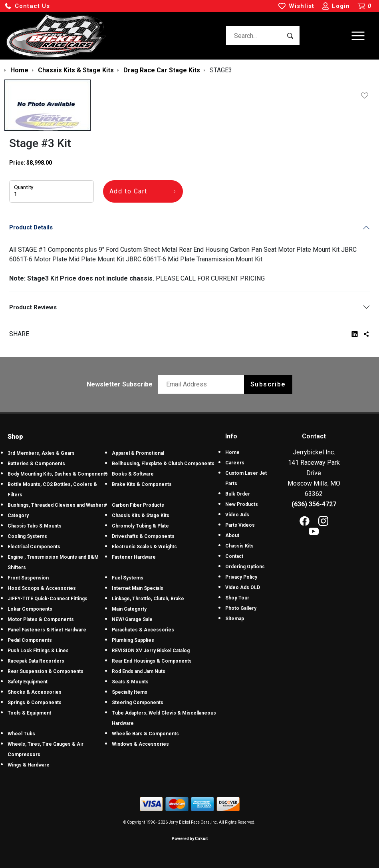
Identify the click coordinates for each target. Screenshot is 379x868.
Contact (234, 556)
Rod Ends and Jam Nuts (139, 671)
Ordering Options (245, 567)
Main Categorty (129, 609)
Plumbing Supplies (133, 640)
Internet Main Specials (138, 588)
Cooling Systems (27, 536)
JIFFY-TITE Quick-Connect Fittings (48, 599)
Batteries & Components (36, 464)
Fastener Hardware (134, 557)
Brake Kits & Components (142, 484)
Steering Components (138, 703)
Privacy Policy (241, 577)
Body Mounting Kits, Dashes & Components (58, 474)
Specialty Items (130, 692)
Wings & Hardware (29, 765)
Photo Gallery (241, 608)
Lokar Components (30, 609)
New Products (242, 504)
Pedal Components (30, 640)
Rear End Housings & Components (152, 661)
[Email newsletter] (203, 384)
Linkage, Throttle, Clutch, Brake (148, 599)
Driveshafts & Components (143, 536)
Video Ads (237, 515)
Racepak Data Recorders (36, 661)
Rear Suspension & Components (46, 671)
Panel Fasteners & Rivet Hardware (47, 630)
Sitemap (235, 619)
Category (18, 516)
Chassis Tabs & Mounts (35, 526)
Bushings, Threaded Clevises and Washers (57, 505)
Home (232, 452)
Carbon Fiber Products (138, 505)
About (232, 536)
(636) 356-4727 (314, 504)
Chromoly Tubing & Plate (140, 526)
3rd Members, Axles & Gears (41, 453)
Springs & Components (35, 703)
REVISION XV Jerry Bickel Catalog (151, 651)
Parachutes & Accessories (143, 630)
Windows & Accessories (140, 744)
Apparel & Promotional (138, 453)
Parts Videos (240, 525)
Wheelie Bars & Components (145, 734)
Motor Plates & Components (41, 619)
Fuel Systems (128, 578)
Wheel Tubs (21, 734)
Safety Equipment (28, 682)
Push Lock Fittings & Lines (38, 651)
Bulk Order (238, 494)
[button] (27, 6)
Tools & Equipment (29, 713)
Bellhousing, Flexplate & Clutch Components (163, 464)
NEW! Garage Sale (132, 619)
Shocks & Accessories (35, 692)
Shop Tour (237, 598)
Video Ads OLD (243, 587)
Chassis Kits (239, 546)
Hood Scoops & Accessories (42, 588)
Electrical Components (34, 547)
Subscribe (268, 384)
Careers (235, 463)
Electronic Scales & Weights (144, 547)
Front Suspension (28, 578)
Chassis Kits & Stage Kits (141, 516)
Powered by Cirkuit (190, 839)
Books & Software (133, 474)
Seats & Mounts (130, 682)
